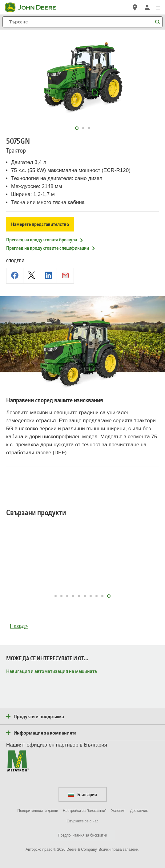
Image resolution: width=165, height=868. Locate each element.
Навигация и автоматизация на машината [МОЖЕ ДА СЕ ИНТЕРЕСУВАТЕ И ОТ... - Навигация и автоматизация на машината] (52, 671)
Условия (118, 811)
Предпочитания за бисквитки (83, 835)
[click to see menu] (158, 7)
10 (109, 596)
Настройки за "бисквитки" (85, 811)
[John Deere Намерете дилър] (135, 7)
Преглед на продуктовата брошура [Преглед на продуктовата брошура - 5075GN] (45, 240)
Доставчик (139, 811)
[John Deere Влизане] (147, 7)
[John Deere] (34, 7)
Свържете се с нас (82, 821)
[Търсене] (82, 22)
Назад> (19, 626)
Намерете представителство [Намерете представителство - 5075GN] (40, 224)
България (83, 794)
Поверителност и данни (38, 811)
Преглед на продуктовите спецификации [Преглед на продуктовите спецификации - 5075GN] (51, 248)
